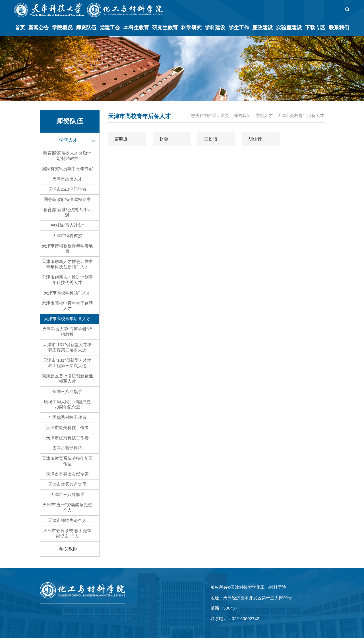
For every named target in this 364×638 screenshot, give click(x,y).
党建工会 (110, 28)
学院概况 (62, 28)
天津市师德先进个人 (67, 520)
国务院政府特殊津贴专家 (67, 199)
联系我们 (339, 28)
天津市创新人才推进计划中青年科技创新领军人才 (67, 264)
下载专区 (315, 28)
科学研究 (191, 28)
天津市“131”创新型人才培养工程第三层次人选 (67, 363)
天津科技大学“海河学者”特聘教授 (67, 332)
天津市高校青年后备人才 (67, 319)
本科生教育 (136, 28)
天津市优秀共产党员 (67, 484)
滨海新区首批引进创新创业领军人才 (67, 378)
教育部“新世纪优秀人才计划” (67, 212)
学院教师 (68, 549)
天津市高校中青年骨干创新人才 (67, 306)
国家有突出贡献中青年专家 (67, 169)
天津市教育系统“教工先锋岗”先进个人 (67, 533)
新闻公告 (39, 28)
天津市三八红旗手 (67, 494)
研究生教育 (165, 28)
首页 (20, 28)
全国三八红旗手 (67, 391)
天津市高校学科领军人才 (67, 293)
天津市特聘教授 (67, 235)
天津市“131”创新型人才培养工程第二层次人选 (67, 347)
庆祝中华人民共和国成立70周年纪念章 (67, 404)
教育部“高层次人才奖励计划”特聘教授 (67, 156)
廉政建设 (262, 28)
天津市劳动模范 (67, 448)
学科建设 (215, 28)
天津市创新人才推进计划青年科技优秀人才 (67, 280)
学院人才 (68, 140)
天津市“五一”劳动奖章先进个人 (67, 507)
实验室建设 (289, 28)
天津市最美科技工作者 (67, 428)
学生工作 (239, 28)
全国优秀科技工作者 (67, 417)
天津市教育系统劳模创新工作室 (67, 461)
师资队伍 (86, 28)
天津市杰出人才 (67, 179)
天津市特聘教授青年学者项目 (67, 248)
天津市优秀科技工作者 (67, 438)
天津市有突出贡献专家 (67, 474)
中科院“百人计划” (67, 225)
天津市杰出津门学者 (67, 189)
